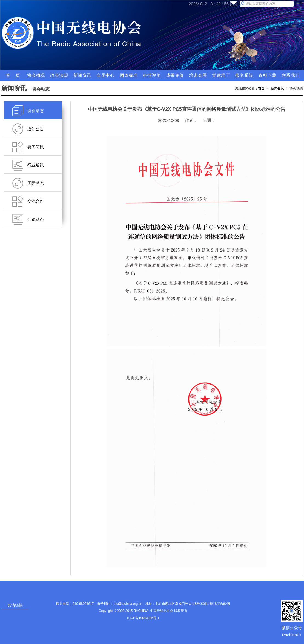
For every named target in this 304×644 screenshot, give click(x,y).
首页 (261, 89)
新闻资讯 (277, 89)
